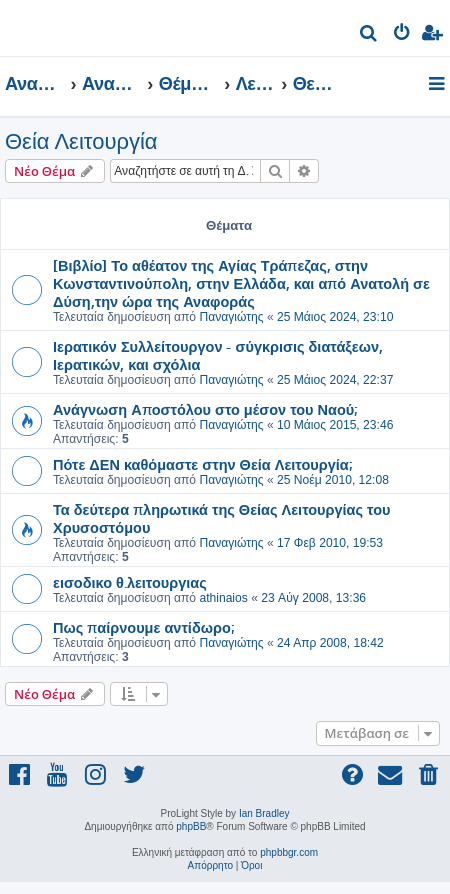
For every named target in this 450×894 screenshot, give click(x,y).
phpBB (191, 826)
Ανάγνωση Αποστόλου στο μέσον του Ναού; (205, 409)
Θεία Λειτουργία (81, 141)
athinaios (223, 598)
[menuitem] (369, 35)
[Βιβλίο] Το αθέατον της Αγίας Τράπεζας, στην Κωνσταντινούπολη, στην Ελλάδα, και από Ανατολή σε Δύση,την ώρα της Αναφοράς (241, 283)
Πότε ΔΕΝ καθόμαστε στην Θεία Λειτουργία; (202, 464)
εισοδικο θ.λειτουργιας (130, 582)
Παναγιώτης (231, 317)
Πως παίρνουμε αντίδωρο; (143, 627)
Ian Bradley (264, 813)
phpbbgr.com (289, 852)
